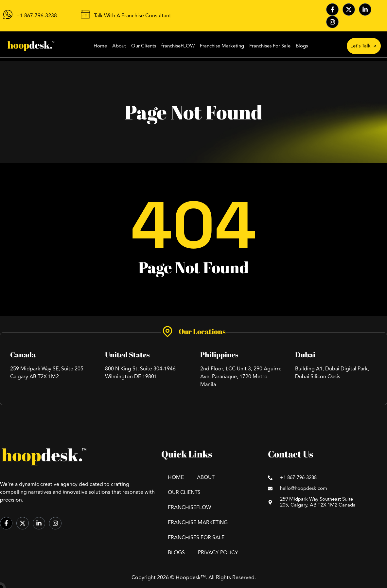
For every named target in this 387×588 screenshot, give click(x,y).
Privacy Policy (218, 553)
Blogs (302, 46)
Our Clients (144, 46)
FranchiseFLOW (189, 508)
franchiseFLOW (178, 46)
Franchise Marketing (222, 46)
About (119, 46)
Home (100, 46)
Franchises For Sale (270, 46)
